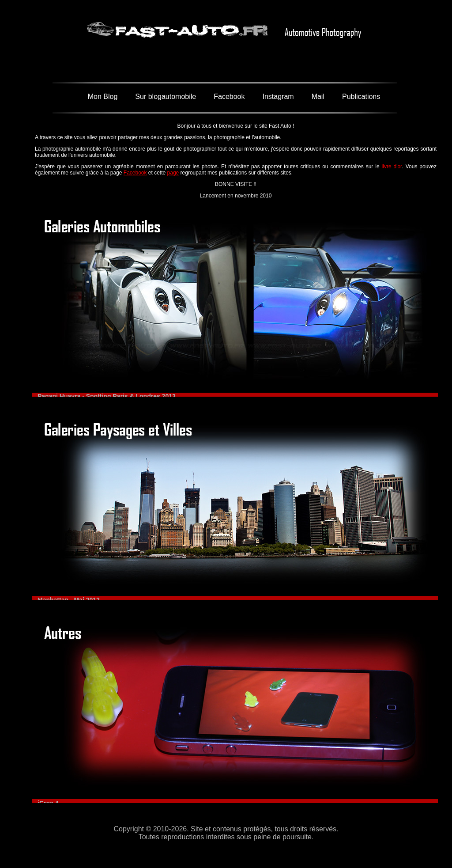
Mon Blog (103, 97)
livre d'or (392, 167)
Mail (318, 97)
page (173, 173)
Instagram (278, 97)
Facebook (229, 97)
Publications (361, 97)
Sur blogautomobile (166, 97)
